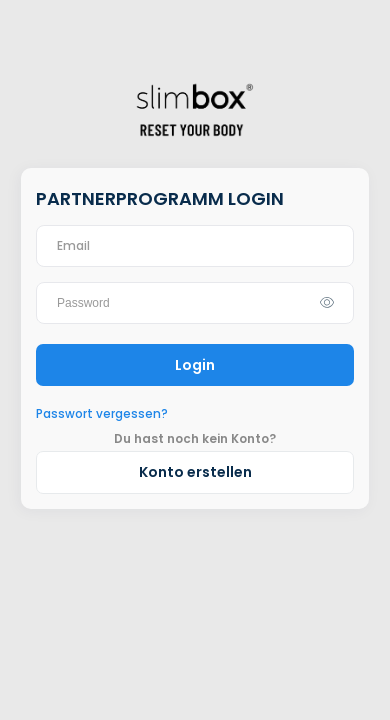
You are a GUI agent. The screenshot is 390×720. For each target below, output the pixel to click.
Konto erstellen (195, 472)
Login (195, 365)
